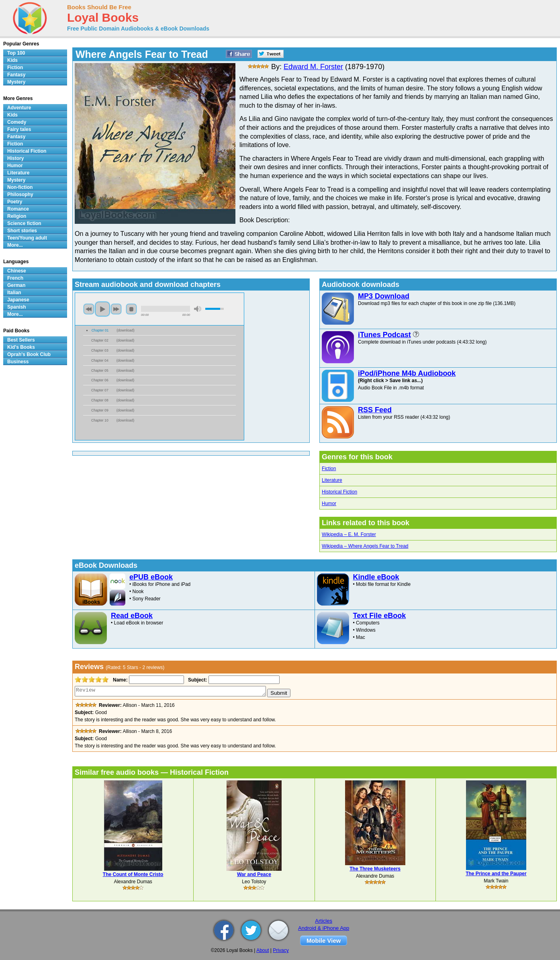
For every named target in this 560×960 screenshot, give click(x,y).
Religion (17, 216)
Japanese (18, 300)
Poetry (15, 202)
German (16, 285)
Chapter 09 (100, 410)
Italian (14, 293)
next (116, 309)
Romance (18, 209)
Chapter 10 (100, 420)
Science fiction (24, 223)
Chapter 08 (100, 400)
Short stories (22, 231)
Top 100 (16, 53)
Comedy (17, 122)
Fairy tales (19, 129)
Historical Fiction (339, 492)
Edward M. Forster (313, 67)
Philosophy (20, 194)
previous (89, 309)
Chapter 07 (100, 390)
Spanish (17, 307)
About (263, 950)
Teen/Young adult (27, 238)
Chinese (17, 271)
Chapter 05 (100, 370)
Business (18, 362)
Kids (12, 60)
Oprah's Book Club (29, 354)
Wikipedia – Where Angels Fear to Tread (365, 546)
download (126, 330)
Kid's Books (21, 347)
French (15, 278)
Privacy (281, 950)
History (15, 158)
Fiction (329, 469)
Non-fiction (20, 187)
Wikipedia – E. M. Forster (349, 534)
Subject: (197, 680)
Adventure (19, 108)
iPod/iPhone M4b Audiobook (407, 373)
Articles (324, 921)
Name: (120, 680)
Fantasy (16, 75)
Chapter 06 (100, 380)
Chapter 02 (100, 340)
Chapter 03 (100, 350)
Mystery (16, 82)
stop (131, 309)
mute (198, 309)
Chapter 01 (100, 330)
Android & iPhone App (324, 928)
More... (15, 245)
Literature (332, 480)
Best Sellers (21, 340)
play (102, 309)
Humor (329, 504)
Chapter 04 (100, 360)
